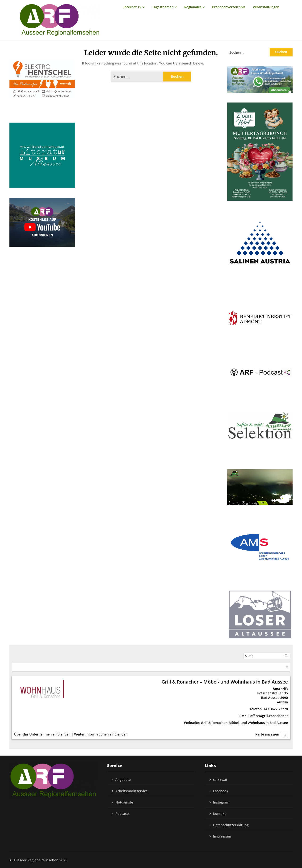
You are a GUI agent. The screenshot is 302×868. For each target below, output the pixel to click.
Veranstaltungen (266, 7)
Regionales (193, 7)
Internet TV (133, 7)
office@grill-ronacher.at (269, 716)
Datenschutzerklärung (231, 825)
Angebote (123, 780)
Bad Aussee (270, 698)
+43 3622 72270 (276, 709)
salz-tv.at (220, 780)
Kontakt (219, 814)
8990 (284, 698)
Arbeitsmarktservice (132, 791)
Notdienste (124, 802)
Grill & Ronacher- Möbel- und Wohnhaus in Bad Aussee (244, 723)
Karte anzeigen (267, 734)
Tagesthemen (163, 7)
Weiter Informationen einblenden (101, 734)
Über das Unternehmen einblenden (42, 734)
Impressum (222, 836)
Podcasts (122, 814)
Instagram (221, 802)
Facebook (221, 791)
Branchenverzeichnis (229, 7)
